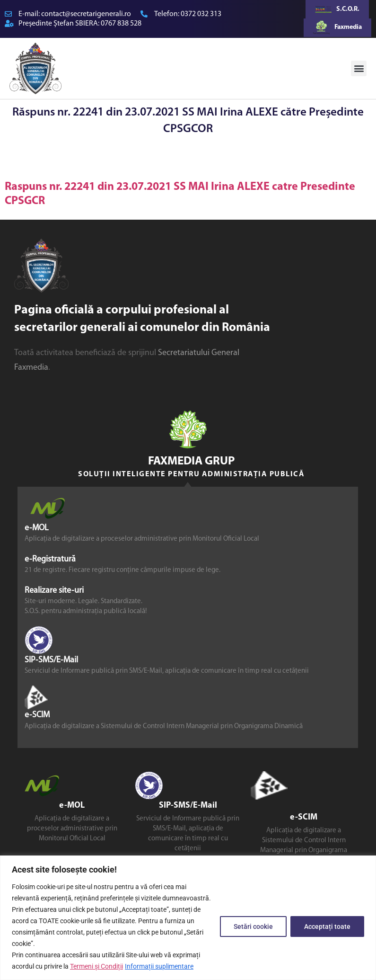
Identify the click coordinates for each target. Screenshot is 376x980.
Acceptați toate (327, 927)
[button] (359, 68)
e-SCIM (37, 715)
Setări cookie (253, 927)
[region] (188, 918)
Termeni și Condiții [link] (96, 966)
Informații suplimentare (159, 966)
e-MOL (37, 528)
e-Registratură (50, 559)
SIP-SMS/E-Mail (51, 660)
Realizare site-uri (54, 591)
